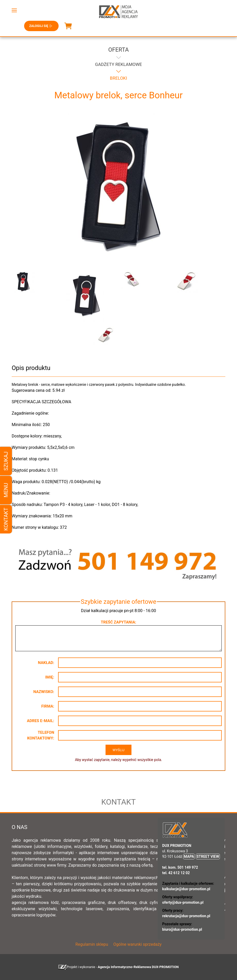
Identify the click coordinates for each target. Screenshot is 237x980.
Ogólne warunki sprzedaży (137, 944)
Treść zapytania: (119, 622)
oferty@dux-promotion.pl (183, 902)
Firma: (48, 706)
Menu (6, 490)
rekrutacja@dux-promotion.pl (186, 916)
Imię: (50, 677)
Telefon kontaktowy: (41, 735)
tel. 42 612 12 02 (176, 873)
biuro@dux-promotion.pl (182, 929)
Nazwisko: (44, 692)
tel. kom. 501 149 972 (180, 867)
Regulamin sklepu (92, 944)
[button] (14, 10)
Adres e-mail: (41, 721)
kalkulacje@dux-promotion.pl (186, 889)
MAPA (189, 856)
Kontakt (6, 519)
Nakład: (46, 663)
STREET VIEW (208, 856)
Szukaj (6, 461)
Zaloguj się (41, 26)
